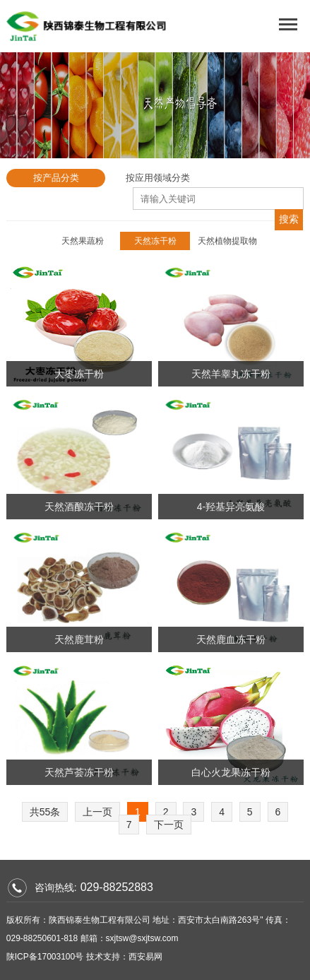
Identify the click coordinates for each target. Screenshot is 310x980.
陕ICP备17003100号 (45, 957)
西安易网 (145, 957)
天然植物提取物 (227, 241)
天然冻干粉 (155, 241)
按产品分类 (56, 178)
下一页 (169, 825)
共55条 (45, 812)
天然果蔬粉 (83, 241)
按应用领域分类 (158, 178)
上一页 (97, 812)
